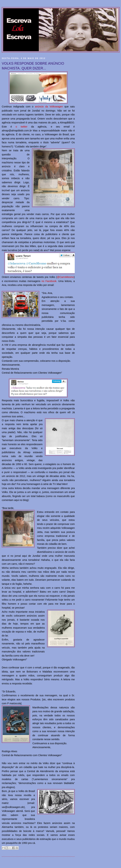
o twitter (22, 127)
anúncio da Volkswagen (49, 107)
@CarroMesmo (65, 277)
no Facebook (49, 281)
